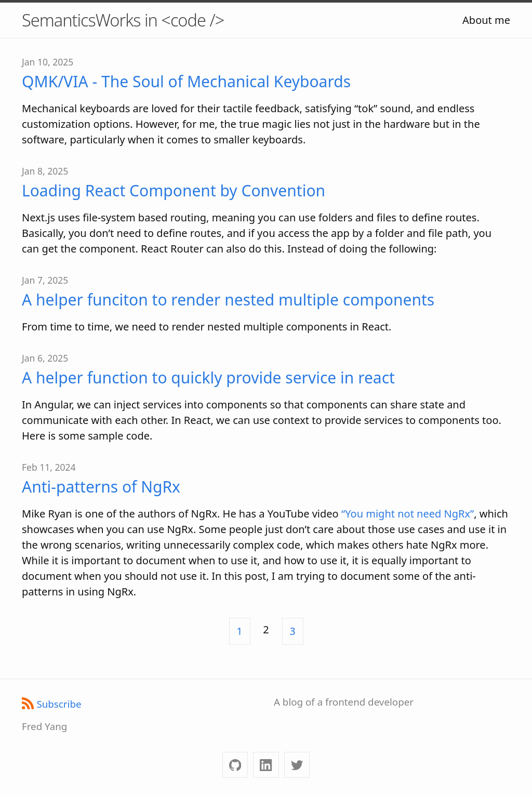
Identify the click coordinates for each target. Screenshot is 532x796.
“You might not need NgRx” (408, 514)
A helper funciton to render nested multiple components (228, 300)
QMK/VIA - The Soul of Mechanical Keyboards (186, 81)
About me (486, 20)
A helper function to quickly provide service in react (208, 377)
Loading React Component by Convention (174, 190)
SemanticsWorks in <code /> (123, 20)
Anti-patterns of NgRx (101, 487)
